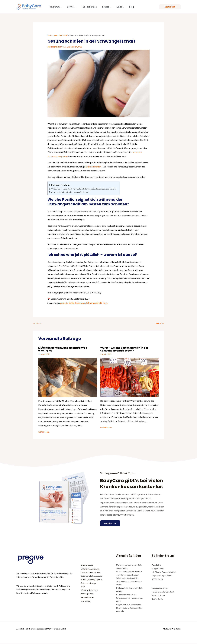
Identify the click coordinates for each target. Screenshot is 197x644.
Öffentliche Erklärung (90, 569)
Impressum (86, 601)
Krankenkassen (87, 566)
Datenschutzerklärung (90, 573)
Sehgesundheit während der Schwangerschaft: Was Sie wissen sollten (129, 582)
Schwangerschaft (95, 303)
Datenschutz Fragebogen (92, 576)
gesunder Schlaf (55, 46)
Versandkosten (87, 598)
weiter (160, 324)
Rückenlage (81, 303)
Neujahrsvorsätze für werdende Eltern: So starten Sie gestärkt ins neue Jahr (129, 608)
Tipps (107, 303)
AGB (83, 587)
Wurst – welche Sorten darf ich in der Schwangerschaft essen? (126, 349)
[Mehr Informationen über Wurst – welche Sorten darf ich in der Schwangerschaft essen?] (130, 377)
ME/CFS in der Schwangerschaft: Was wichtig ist (65, 349)
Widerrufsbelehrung (89, 591)
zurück (38, 324)
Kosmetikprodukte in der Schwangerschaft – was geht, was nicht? (129, 598)
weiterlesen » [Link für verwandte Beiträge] (44, 432)
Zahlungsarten (87, 594)
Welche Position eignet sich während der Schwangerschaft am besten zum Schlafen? (88, 189)
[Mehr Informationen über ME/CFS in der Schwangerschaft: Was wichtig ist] (68, 377)
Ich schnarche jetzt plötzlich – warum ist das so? (72, 192)
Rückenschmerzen (94, 166)
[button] (60, 7)
